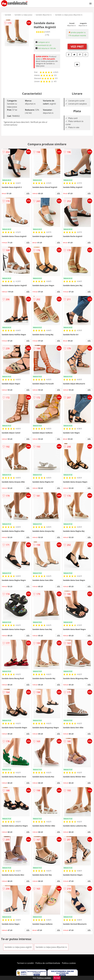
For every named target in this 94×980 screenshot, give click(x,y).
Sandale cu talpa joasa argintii (18, 947)
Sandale (8, 15)
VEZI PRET (77, 46)
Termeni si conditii (25, 963)
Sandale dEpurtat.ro (44, 15)
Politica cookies (69, 963)
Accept (57, 978)
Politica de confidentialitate (48, 963)
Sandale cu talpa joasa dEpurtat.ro (69, 15)
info (28, 193)
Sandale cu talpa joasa (23, 15)
